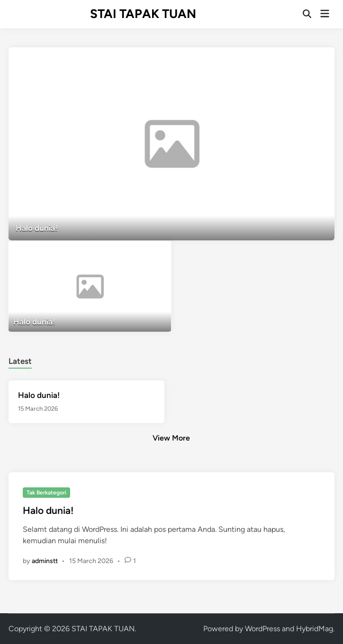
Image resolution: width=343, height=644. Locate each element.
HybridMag (315, 629)
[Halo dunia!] (171, 144)
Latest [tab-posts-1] (20, 361)
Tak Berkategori (46, 493)
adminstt (45, 561)
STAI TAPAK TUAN (143, 14)
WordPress (262, 629)
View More (171, 438)
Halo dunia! (39, 395)
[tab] (20, 360)
